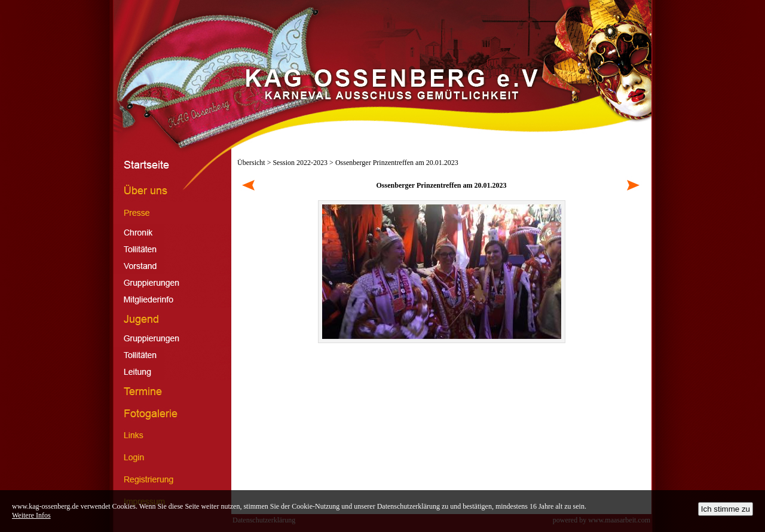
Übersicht (251, 163)
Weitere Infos (31, 515)
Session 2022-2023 (300, 163)
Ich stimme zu (726, 509)
